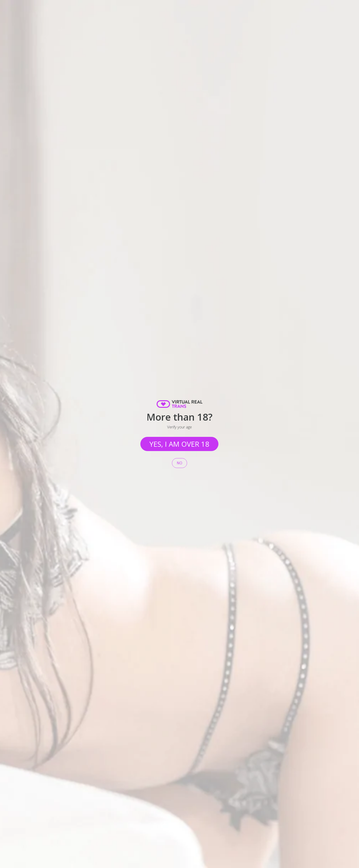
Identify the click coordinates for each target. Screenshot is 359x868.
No (179, 463)
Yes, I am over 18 (179, 444)
